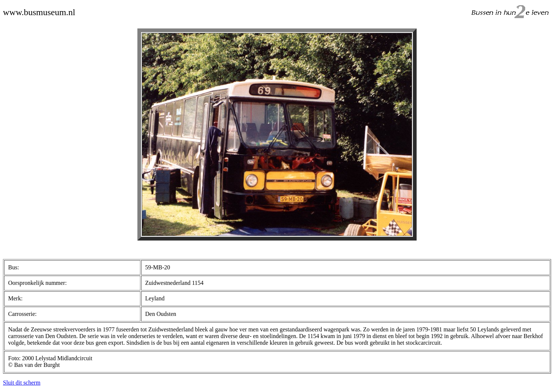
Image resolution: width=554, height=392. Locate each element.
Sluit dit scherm (22, 383)
